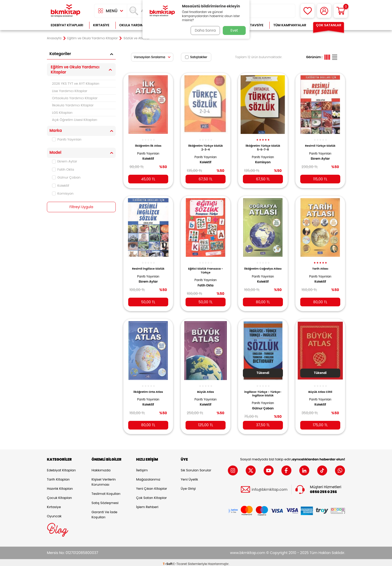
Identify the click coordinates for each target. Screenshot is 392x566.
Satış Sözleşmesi (105, 500)
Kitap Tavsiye (252, 25)
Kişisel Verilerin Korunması (104, 479)
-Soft (168, 561)
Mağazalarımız (148, 477)
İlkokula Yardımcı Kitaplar (73, 105)
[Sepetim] (341, 11)
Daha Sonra (204, 30)
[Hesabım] (324, 11)
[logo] (66, 11)
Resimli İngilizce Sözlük (148, 265)
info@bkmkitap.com (270, 487)
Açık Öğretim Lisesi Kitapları (75, 120)
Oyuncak (54, 513)
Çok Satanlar (329, 25)
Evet (234, 30)
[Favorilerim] (308, 11)
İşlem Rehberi (147, 504)
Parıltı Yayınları (67, 139)
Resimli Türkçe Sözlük (320, 143)
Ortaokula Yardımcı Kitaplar (75, 98)
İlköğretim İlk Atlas (148, 143)
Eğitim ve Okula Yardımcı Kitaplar (93, 38)
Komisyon (63, 193)
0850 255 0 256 (323, 489)
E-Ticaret (180, 561)
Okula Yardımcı (133, 25)
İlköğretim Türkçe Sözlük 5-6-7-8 (263, 145)
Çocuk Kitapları (59, 495)
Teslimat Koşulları (106, 491)
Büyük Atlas (206, 387)
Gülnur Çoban (66, 177)
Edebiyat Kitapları (67, 25)
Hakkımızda (101, 467)
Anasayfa (54, 38)
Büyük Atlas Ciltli (320, 387)
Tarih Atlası (320, 265)
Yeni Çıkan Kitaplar (152, 486)
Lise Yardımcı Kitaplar (70, 91)
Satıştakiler (196, 57)
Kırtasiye (101, 25)
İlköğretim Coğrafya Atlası (263, 267)
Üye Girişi (188, 486)
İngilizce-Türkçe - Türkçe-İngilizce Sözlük (263, 389)
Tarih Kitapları (58, 477)
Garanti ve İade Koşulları (104, 512)
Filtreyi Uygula (81, 207)
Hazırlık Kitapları (60, 486)
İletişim (142, 467)
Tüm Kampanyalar (290, 25)
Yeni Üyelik (189, 477)
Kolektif (61, 186)
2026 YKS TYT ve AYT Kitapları (76, 84)
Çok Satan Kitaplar (151, 495)
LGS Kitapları (62, 113)
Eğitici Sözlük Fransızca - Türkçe (206, 267)
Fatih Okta (63, 169)
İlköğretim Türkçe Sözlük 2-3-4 (206, 145)
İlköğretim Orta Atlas (148, 387)
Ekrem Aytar (65, 161)
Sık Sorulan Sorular (196, 467)
